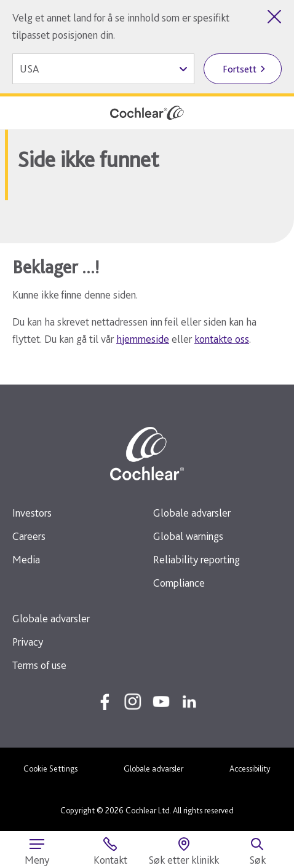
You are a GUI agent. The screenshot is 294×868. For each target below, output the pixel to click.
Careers (29, 536)
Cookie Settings (50, 768)
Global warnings (188, 536)
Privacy (28, 642)
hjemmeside (143, 339)
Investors (32, 513)
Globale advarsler (192, 513)
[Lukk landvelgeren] (274, 17)
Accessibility (250, 768)
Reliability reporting (197, 559)
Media (26, 559)
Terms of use (39, 665)
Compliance (179, 583)
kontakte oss (222, 339)
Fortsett (240, 69)
